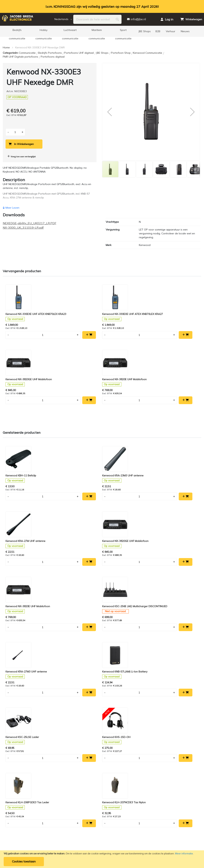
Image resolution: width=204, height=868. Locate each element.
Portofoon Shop (121, 53)
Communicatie (28, 53)
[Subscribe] (110, 658)
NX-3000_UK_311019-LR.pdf (23, 228)
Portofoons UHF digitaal (79, 53)
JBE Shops (103, 53)
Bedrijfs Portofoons (50, 53)
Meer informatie (184, 853)
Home (6, 47)
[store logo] (28, 19)
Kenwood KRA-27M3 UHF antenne (122, 487)
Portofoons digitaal (53, 57)
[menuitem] (17, 31)
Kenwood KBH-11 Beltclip (21, 416)
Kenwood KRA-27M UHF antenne (122, 416)
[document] (102, 859)
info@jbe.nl (111, 711)
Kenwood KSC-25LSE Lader (22, 558)
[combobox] (97, 19)
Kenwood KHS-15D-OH (68, 558)
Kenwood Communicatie (148, 53)
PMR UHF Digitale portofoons (21, 57)
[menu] (102, 31)
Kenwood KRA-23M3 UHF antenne (74, 416)
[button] (64, 19)
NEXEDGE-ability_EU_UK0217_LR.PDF (30, 223)
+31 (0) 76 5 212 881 (162, 762)
